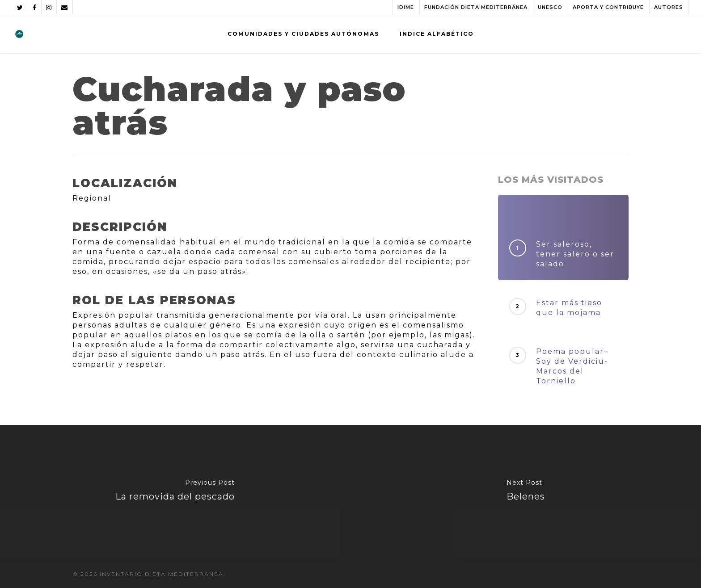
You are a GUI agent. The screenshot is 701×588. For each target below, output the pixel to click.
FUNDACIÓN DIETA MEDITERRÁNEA (476, 7)
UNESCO (550, 7)
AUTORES (669, 7)
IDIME (406, 7)
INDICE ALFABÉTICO (437, 34)
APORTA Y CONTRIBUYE (608, 7)
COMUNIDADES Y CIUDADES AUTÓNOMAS (303, 34)
